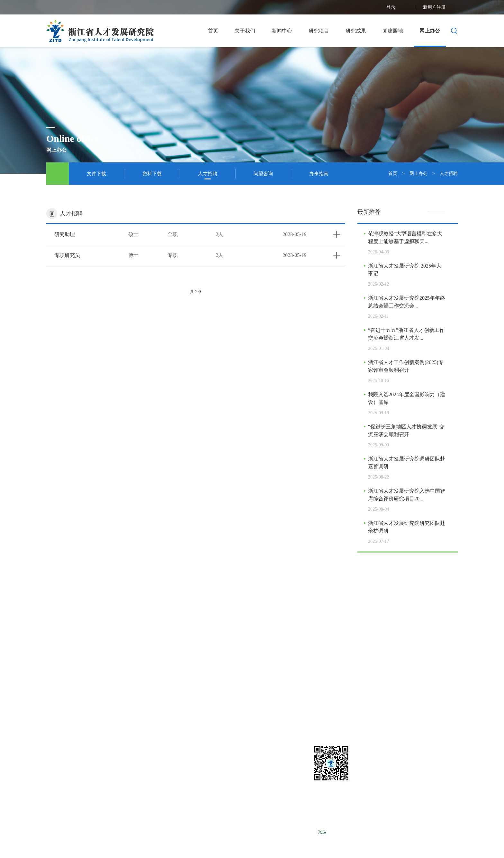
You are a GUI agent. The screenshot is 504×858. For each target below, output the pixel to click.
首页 (213, 31)
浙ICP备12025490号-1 (295, 832)
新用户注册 (440, 7)
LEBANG (362, 832)
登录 (397, 7)
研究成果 (356, 31)
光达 (322, 832)
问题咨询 (263, 174)
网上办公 (430, 31)
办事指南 (319, 174)
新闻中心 (282, 31)
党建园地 (393, 31)
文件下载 (96, 174)
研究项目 (319, 31)
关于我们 (245, 31)
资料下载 (152, 174)
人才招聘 (208, 174)
